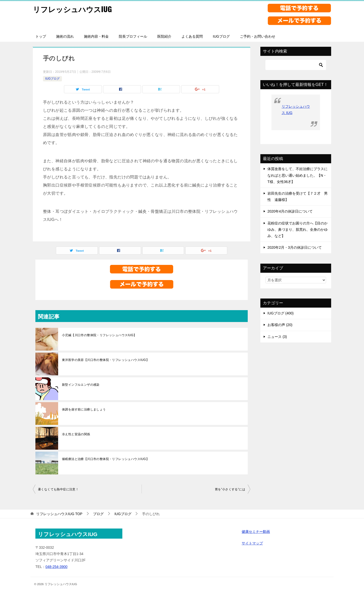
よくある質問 (192, 36)
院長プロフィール (133, 36)
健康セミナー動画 (256, 532)
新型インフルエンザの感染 (81, 385)
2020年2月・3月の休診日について (295, 247)
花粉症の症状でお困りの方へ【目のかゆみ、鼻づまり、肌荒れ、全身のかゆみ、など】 (298, 230)
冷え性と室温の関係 (76, 434)
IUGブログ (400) (280, 313)
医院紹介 (164, 36)
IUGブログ (221, 36)
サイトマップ (252, 543)
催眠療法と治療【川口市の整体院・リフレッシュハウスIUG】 (106, 459)
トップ (41, 36)
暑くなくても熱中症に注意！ (58, 489)
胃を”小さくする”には (230, 489)
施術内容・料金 (96, 36)
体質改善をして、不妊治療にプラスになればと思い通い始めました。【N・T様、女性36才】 (298, 175)
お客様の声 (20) (280, 325)
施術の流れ (65, 36)
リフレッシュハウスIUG (74, 9)
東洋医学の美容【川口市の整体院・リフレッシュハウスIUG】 (106, 360)
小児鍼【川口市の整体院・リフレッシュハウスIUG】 (99, 335)
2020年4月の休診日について (290, 211)
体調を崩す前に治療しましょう (84, 409)
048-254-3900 (56, 567)
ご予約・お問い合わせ (258, 36)
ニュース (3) (277, 337)
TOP (59, 514)
